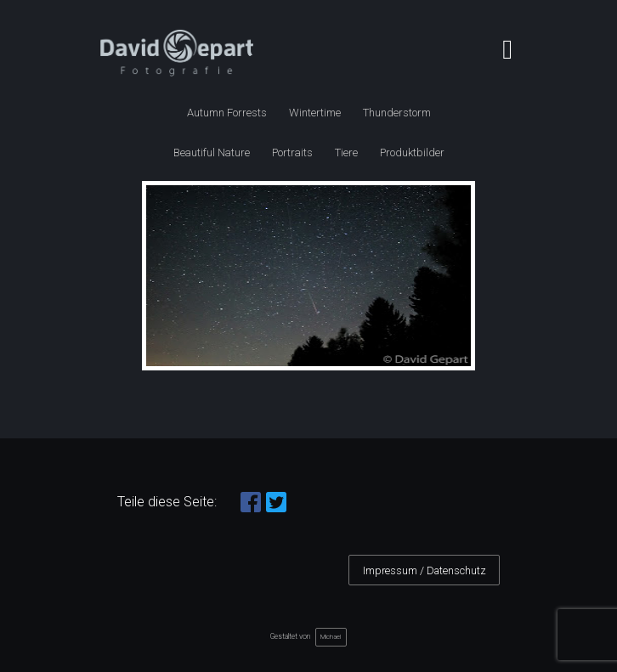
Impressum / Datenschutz (425, 570)
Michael (331, 637)
